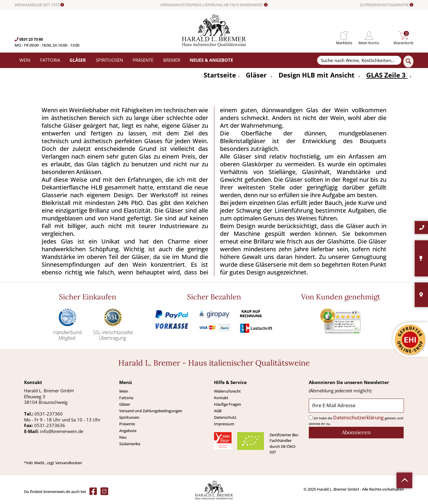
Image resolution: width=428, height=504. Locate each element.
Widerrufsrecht (227, 391)
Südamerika (130, 444)
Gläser (125, 404)
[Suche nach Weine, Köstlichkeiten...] (359, 60)
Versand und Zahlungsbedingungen (151, 411)
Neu (123, 437)
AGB (218, 411)
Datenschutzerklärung (358, 418)
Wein (124, 391)
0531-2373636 (50, 425)
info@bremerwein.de (62, 431)
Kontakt (221, 398)
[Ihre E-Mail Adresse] (356, 406)
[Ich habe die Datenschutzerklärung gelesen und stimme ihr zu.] (311, 417)
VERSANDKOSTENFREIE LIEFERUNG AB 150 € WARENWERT (214, 5)
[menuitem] (344, 35)
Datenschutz (225, 417)
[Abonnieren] (356, 433)
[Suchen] (408, 61)
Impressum (224, 424)
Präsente (127, 424)
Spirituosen (129, 417)
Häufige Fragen (228, 404)
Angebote (128, 431)
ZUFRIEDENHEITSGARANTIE (387, 5)
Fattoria (126, 398)
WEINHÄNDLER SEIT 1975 (39, 5)
